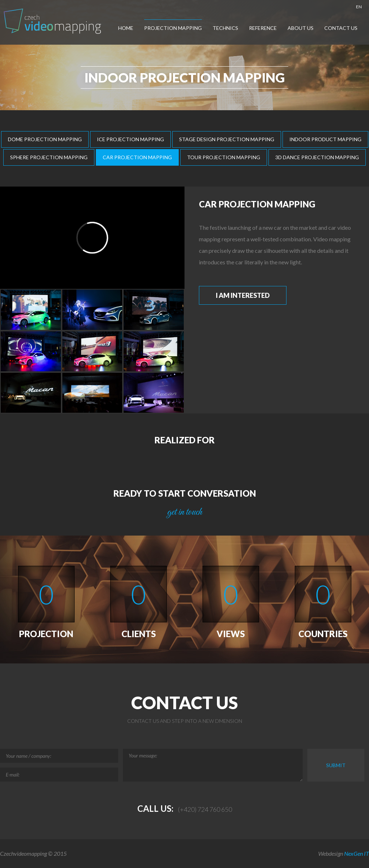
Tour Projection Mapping (224, 157)
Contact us (341, 28)
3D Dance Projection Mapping (317, 157)
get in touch (185, 512)
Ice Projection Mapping (130, 139)
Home (126, 28)
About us (301, 28)
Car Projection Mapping (137, 157)
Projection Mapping (173, 28)
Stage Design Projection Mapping (227, 139)
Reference (263, 28)
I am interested (243, 295)
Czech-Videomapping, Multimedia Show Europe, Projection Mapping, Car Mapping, (53, 21)
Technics (225, 28)
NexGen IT (357, 853)
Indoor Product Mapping (325, 139)
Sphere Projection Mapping (49, 157)
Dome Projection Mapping (45, 139)
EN (359, 7)
